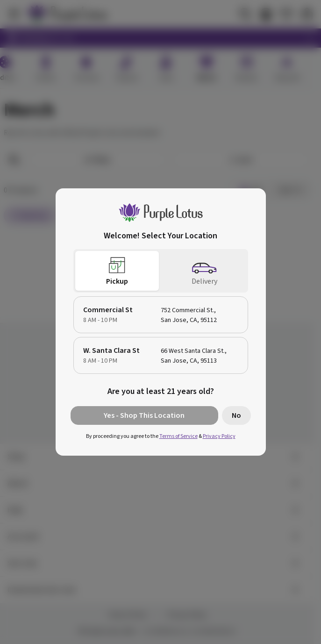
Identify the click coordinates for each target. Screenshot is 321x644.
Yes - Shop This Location (144, 415)
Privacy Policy (219, 436)
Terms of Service (178, 436)
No (236, 415)
